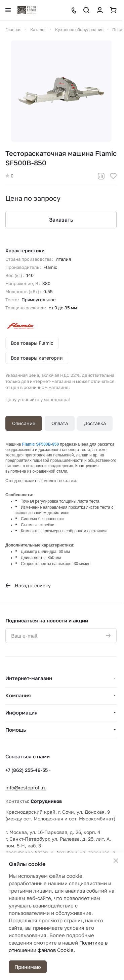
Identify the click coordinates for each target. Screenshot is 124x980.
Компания (18, 695)
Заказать (61, 220)
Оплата (60, 423)
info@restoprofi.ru (26, 788)
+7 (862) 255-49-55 (27, 770)
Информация (22, 712)
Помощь (16, 730)
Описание (24, 423)
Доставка (95, 423)
